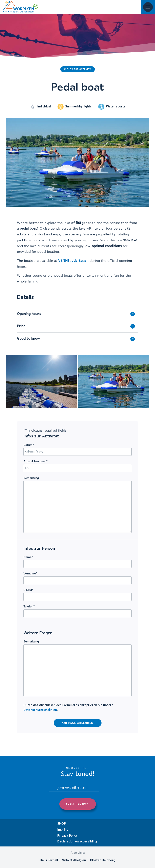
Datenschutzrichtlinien (40, 710)
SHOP (62, 824)
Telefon (29, 607)
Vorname (30, 574)
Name (28, 557)
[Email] (74, 788)
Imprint (63, 830)
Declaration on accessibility (77, 842)
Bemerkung (31, 478)
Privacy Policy (68, 836)
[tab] (77, 314)
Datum (29, 445)
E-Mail (28, 590)
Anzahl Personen (36, 462)
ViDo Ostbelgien (74, 860)
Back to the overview (78, 69)
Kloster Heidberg (103, 860)
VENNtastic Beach (73, 261)
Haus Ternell (49, 860)
